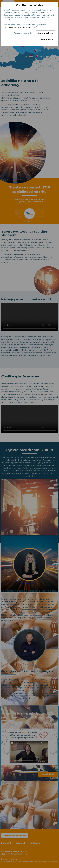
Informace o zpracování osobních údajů (21, 27)
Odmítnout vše (45, 33)
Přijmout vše (47, 40)
